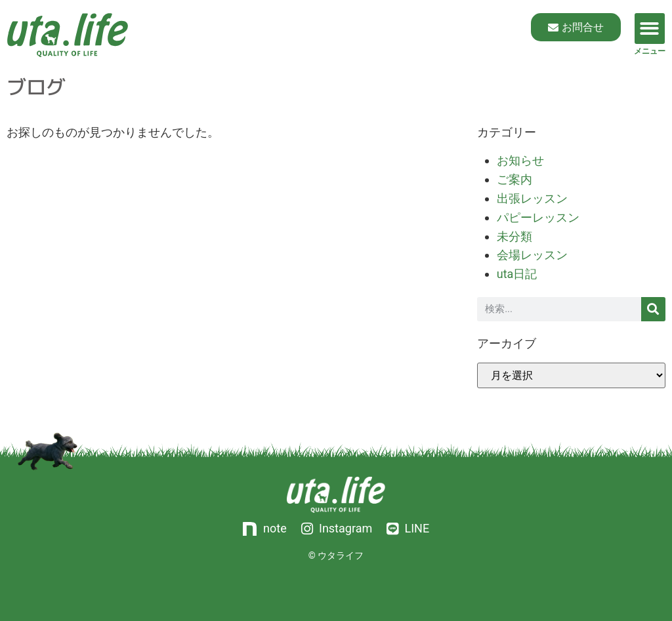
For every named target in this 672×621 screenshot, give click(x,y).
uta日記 (517, 274)
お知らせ (520, 160)
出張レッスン (532, 198)
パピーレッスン (538, 217)
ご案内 (514, 179)
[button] (650, 29)
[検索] (653, 309)
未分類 (514, 236)
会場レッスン (532, 255)
